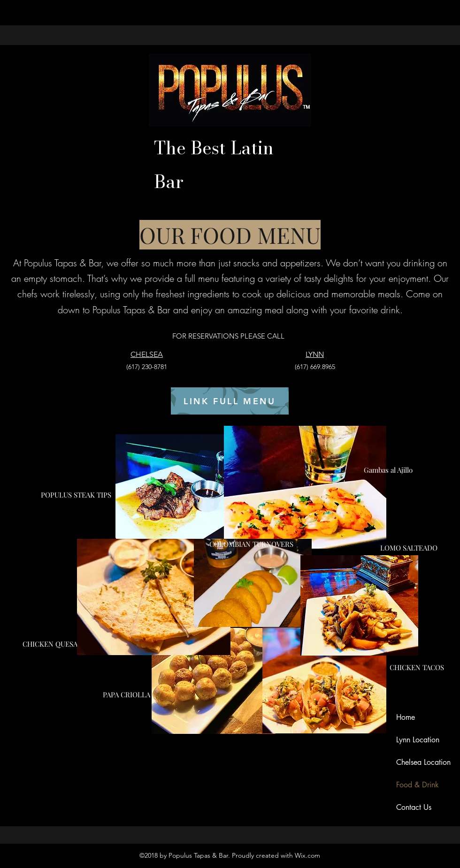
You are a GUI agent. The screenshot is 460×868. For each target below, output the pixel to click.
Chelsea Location (423, 762)
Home (406, 717)
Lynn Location (418, 740)
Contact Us (414, 807)
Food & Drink (418, 785)
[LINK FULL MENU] (230, 401)
